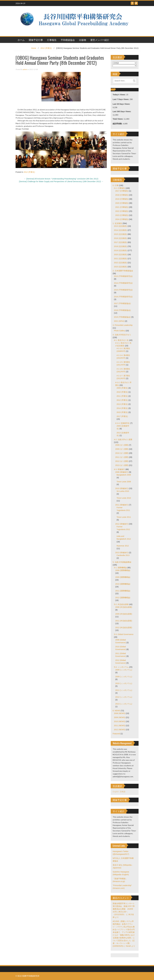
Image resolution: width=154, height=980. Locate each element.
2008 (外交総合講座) (124, 607)
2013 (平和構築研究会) (123, 276)
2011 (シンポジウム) (124, 690)
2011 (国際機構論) (123, 591)
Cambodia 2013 (123, 555)
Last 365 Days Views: (122, 111)
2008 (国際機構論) (123, 570)
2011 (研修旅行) (122, 505)
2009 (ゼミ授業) (122, 449)
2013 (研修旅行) (122, 553)
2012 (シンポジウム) (124, 697)
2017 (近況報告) (121, 242)
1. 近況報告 (117, 223)
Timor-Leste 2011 (124, 517)
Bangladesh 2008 (124, 475)
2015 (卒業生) (122, 412)
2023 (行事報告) (122, 215)
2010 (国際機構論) (123, 584)
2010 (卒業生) (122, 392)
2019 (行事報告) (122, 199)
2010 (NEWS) (120, 721)
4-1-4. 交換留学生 (122, 423)
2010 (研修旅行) (122, 488)
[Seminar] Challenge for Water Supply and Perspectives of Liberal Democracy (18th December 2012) (61, 181)
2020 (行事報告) (122, 203)
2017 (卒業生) (122, 416)
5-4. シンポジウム (121, 667)
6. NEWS (116, 711)
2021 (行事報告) (122, 207)
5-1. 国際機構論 (120, 568)
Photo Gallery (120, 331)
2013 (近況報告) (121, 226)
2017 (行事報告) (122, 191)
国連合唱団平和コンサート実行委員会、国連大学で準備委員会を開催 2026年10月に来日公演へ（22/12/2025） (124, 909)
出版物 (83, 40)
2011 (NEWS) (120, 726)
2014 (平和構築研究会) (123, 283)
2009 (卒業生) (122, 388)
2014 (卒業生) (122, 408)
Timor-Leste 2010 (124, 498)
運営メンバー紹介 (100, 40)
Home (34, 48)
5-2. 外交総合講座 (121, 604)
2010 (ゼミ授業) (122, 453)
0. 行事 (116, 185)
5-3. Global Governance (124, 634)
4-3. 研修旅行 (119, 469)
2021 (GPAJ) (119, 321)
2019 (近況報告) (121, 250)
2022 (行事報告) (122, 211)
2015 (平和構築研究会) (123, 290)
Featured (116, 734)
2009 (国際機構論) (123, 577)
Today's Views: (119, 95)
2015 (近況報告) (121, 234)
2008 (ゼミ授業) (122, 445)
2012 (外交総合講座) (124, 628)
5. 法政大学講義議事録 (122, 562)
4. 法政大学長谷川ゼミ (122, 335)
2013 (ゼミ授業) (122, 465)
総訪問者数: (118, 124)
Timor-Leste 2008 (124, 482)
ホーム (21, 40)
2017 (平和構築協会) (122, 303)
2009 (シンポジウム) (124, 677)
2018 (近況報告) (121, 246)
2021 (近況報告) (121, 259)
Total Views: (118, 119)
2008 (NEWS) (120, 713)
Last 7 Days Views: (121, 99)
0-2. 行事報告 (119, 188)
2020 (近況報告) (121, 254)
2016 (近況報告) (121, 238)
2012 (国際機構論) (123, 598)
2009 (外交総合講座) (124, 614)
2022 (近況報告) (121, 263)
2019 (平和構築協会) (122, 317)
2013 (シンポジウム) (124, 704)
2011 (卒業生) (122, 396)
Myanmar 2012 (123, 546)
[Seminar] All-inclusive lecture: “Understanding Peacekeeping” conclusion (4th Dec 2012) (61, 179)
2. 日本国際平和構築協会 (123, 271)
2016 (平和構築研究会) (123, 297)
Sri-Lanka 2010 (123, 491)
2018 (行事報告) (122, 195)
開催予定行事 (36, 40)
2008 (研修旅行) (122, 472)
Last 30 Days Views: (122, 104)
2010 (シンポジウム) (124, 683)
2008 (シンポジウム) (124, 670)
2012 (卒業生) (46, 48)
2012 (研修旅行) (122, 524)
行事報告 (52, 40)
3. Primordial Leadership (123, 325)
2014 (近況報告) (121, 230)
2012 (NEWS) (120, 730)
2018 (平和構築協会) (122, 310)
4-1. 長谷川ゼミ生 (121, 340)
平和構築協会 (68, 40)
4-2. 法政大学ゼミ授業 (123, 439)
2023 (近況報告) (121, 267)
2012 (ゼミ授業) (122, 461)
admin (25, 69)
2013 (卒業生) (122, 404)
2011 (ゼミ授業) (122, 457)
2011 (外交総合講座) (124, 621)
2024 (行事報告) (122, 219)
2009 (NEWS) (120, 717)
